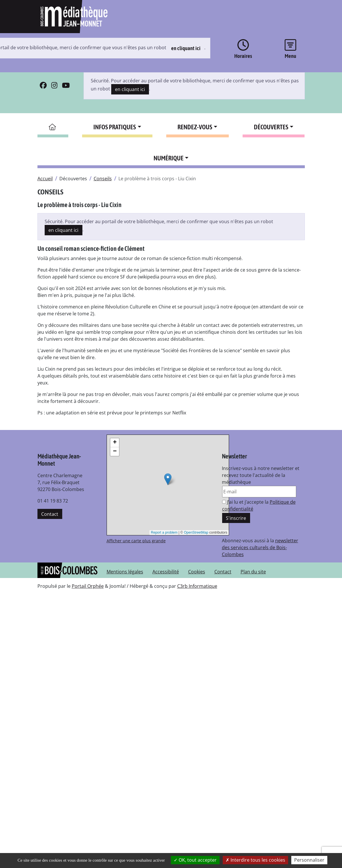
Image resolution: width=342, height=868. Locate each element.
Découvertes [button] (271, 127)
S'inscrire (236, 518)
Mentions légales (125, 572)
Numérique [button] (169, 158)
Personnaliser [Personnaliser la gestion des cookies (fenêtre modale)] (309, 860)
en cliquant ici (186, 48)
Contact (50, 514)
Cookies (197, 572)
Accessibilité (166, 572)
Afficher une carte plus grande (136, 541)
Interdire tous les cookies (255, 860)
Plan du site (253, 572)
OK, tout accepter (195, 860)
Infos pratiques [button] (115, 127)
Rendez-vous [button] (195, 127)
